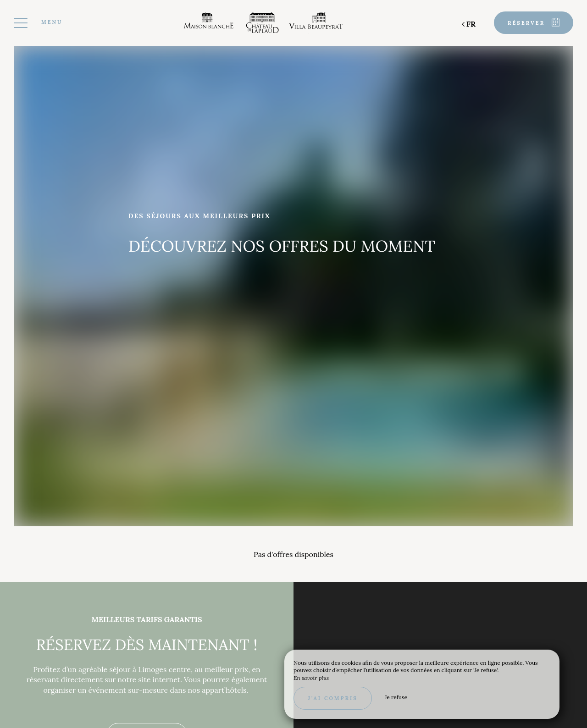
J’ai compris (333, 698)
